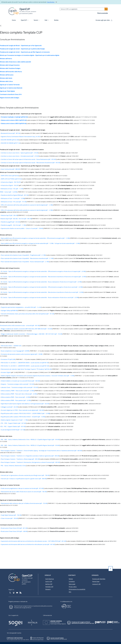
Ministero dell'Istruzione (7, 75)
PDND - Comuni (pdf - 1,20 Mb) (9, 192)
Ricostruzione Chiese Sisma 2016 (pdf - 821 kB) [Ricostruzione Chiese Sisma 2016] (14, 528)
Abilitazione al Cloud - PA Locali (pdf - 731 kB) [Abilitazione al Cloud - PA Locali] (14, 202)
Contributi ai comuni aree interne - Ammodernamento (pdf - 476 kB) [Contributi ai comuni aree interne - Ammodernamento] (20, 156)
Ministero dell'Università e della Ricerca (11, 72)
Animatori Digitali (6, 372)
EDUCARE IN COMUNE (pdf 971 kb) (11, 143)
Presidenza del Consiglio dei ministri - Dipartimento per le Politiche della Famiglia (23, 130)
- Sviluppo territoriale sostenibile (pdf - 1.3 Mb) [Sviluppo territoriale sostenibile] (67, 243)
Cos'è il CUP (49, 581)
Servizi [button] (37, 20)
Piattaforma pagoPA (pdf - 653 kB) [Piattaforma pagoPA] (10, 222)
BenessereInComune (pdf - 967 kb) (10, 133)
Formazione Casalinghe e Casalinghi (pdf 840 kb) (14, 117)
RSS (70, 592)
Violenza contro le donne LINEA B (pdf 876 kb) (14, 123)
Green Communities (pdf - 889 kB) (10, 169)
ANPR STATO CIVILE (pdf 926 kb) (10, 176)
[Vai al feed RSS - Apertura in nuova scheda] (21, 593)
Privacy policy (73, 587)
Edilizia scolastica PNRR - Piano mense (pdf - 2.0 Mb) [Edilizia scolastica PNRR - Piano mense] (15, 397)
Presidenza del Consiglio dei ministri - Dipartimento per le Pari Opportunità (21, 114)
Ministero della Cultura (6, 81)
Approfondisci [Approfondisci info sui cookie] (51, 2)
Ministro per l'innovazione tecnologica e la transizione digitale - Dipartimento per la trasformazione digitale (30, 55)
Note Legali (72, 584)
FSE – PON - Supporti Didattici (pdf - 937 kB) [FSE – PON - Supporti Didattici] (13, 423)
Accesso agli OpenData (99, 579)
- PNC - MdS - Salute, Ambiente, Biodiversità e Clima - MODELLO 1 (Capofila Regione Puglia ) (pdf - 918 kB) (30, 439)
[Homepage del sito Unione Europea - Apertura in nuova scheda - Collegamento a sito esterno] (63, 621)
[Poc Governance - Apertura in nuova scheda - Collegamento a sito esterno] (101, 621)
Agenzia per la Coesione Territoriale (10, 85)
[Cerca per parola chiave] (82, 9)
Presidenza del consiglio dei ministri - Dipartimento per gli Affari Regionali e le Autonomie (25, 52)
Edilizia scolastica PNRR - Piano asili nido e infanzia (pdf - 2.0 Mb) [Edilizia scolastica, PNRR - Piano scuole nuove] (19, 394)
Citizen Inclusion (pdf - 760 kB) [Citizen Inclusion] (9, 518)
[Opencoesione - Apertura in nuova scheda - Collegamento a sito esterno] (18, 638)
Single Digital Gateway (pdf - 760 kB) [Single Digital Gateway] (11, 515)
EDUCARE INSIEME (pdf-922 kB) (10, 140)
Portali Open (96, 581)
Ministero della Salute (6, 78)
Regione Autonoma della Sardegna (10, 98)
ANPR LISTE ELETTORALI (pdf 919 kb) (11, 179)
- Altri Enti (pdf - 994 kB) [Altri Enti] (25, 219)
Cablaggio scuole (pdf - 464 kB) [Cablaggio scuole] (9, 407)
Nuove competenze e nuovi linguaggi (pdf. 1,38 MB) (15, 351)
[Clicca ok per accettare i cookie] (56, 2)
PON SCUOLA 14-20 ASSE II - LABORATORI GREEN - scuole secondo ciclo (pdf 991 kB (25, 363)
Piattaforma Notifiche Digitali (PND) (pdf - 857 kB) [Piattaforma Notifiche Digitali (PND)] (15, 195)
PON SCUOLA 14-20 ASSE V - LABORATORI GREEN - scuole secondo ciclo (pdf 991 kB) (25, 366)
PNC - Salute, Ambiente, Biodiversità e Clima (13, 466)
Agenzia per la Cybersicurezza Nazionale (11, 88)
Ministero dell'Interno (6, 59)
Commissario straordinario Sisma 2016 (11, 94)
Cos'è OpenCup (50, 579)
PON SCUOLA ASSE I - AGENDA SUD (11, 346)
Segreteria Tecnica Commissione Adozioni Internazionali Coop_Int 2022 (21, 137)
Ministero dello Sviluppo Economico (10, 65)
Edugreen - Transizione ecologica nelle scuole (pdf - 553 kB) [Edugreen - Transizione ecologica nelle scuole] (17, 384)
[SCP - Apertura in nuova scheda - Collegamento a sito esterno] (59, 638)
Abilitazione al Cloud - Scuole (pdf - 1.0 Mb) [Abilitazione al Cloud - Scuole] (13, 198)
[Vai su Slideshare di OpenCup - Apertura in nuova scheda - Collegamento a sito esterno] (14, 593)
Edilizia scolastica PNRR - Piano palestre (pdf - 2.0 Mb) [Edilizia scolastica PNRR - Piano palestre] (16, 400)
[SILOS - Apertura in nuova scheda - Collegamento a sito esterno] (37, 638)
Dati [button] (47, 20)
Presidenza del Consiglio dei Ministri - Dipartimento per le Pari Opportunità (21, 46)
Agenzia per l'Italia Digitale (7, 91)
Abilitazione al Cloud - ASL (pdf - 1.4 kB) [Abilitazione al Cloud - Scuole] (12, 189)
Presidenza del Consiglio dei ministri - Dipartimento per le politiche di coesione (22, 150)
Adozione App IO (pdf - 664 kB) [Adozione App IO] (9, 215)
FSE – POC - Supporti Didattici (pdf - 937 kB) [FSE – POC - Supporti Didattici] (13, 426)
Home (14, 20)
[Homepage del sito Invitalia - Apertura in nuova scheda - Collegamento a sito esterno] (40, 622)
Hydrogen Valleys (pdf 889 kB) (9, 310)
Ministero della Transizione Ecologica (10, 68)
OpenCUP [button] (25, 20)
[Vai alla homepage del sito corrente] (14, 11)
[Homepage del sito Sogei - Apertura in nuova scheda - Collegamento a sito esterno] (18, 622)
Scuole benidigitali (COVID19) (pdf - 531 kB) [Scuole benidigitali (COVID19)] (13, 430)
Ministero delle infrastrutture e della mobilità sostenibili (15, 62)
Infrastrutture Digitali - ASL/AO (10, 185)
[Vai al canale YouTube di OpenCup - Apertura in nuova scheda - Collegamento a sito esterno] (17, 593)
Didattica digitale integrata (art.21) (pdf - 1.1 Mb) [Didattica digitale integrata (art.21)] (14, 420)
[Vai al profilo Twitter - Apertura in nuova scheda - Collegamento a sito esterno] (10, 593)
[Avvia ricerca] (106, 9)
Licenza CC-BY (96, 584)
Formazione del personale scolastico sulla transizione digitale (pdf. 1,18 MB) (22, 354)
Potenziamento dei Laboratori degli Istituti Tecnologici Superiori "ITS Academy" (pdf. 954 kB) (26, 369)
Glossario (48, 589)
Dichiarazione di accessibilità (77, 589)
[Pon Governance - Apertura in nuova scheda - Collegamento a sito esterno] (110, 621)
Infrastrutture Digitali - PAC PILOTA (11, 182)
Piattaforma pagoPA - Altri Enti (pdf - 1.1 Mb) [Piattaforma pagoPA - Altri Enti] (13, 225)
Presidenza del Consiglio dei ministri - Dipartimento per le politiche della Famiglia (22, 49)
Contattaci (72, 581)
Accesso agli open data (104, 20)
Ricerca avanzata (103, 13)
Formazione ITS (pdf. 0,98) (8, 359)
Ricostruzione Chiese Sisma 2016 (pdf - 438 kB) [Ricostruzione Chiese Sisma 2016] (14, 531)
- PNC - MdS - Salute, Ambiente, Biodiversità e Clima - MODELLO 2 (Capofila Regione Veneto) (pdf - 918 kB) (30, 445)
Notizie (56, 20)
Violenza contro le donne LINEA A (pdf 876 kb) (14, 120)
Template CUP (49, 587)
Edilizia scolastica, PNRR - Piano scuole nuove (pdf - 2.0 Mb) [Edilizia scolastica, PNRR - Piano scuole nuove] (17, 391)
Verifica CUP (49, 584)
